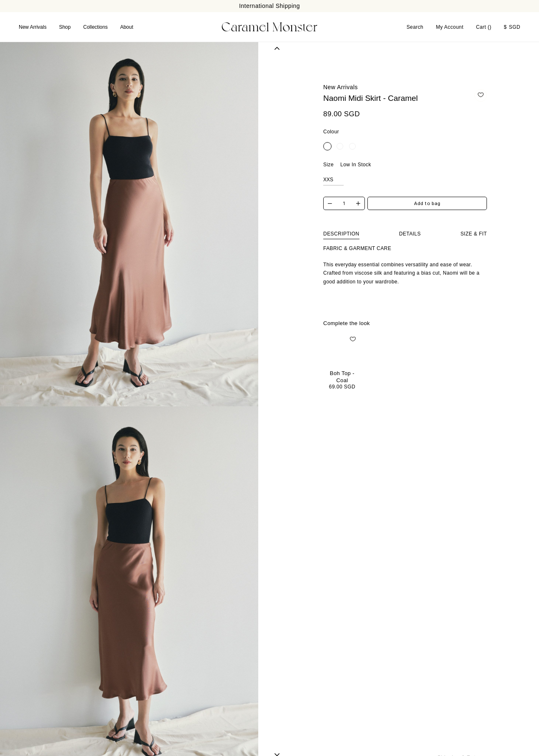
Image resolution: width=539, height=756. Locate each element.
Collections (96, 27)
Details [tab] (410, 233)
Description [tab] (341, 233)
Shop (65, 27)
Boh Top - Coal (342, 376)
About (126, 27)
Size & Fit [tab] (474, 233)
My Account (449, 27)
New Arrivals (33, 27)
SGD (512, 27)
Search (415, 27)
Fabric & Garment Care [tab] (357, 248)
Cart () (484, 27)
